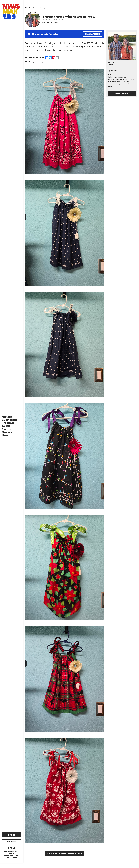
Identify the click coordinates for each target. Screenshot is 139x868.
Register (12, 847)
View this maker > (50, 23)
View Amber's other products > (65, 852)
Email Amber (93, 34)
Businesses (10, 422)
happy (15, 863)
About (6, 429)
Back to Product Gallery (35, 8)
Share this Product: (35, 58)
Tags (27, 62)
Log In (12, 840)
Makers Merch (7, 436)
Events (7, 432)
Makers (7, 419)
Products (8, 426)
